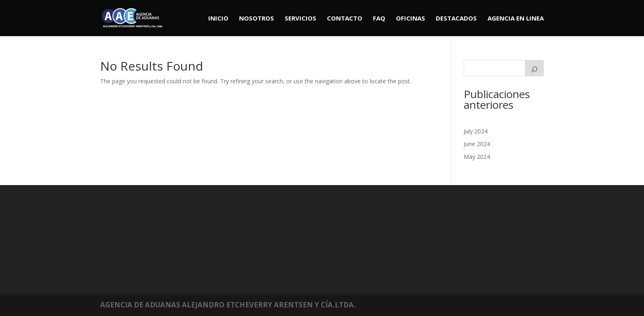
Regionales (157, 240)
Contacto (345, 19)
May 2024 (477, 157)
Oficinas (411, 19)
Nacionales (157, 234)
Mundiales (156, 228)
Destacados (456, 19)
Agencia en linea (516, 19)
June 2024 (477, 144)
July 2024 (476, 131)
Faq (379, 19)
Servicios (300, 19)
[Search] (534, 68)
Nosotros (256, 19)
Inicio (218, 19)
